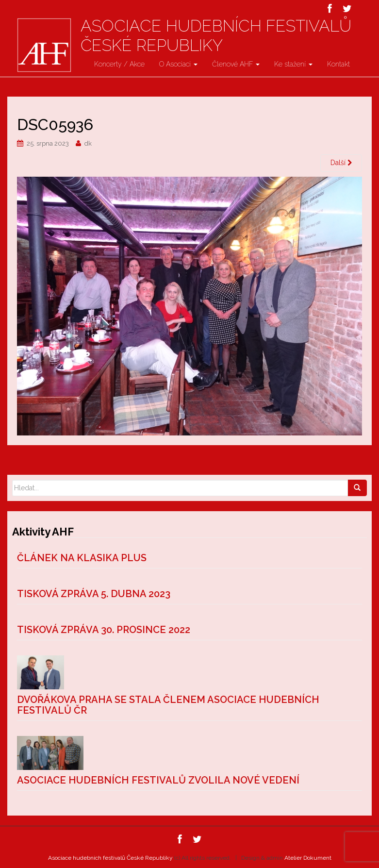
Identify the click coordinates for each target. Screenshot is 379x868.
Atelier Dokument (308, 858)
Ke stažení (293, 64)
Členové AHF (236, 64)
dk (88, 143)
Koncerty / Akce (119, 64)
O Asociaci (178, 64)
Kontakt (338, 64)
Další (341, 163)
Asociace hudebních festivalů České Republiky (216, 35)
